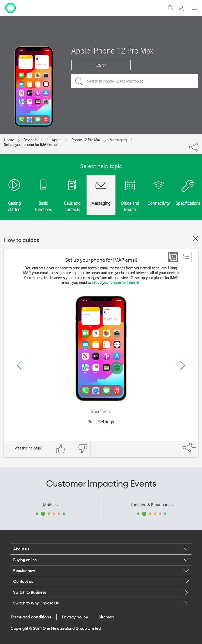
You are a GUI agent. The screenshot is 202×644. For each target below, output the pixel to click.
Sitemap (106, 617)
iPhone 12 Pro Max (86, 140)
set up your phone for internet (116, 283)
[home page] (11, 7)
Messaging (118, 140)
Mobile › (50, 505)
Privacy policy (75, 617)
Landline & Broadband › (152, 505)
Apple (57, 140)
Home (9, 140)
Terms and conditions (31, 617)
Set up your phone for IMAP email (31, 145)
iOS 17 (101, 65)
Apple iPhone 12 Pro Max (112, 50)
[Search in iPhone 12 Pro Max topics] (135, 81)
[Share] (198, 139)
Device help (33, 140)
